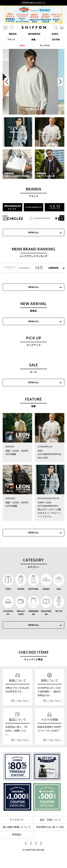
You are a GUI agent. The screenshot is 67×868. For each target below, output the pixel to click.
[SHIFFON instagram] (26, 844)
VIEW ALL (32, 232)
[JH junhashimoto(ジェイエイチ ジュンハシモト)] (38, 218)
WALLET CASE (21, 613)
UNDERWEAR (33, 613)
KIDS (55, 34)
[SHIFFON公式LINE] (36, 844)
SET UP (59, 611)
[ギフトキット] (47, 767)
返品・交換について (50, 820)
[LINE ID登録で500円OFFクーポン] (47, 797)
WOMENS (34, 34)
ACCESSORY (8, 613)
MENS (13, 34)
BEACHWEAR (46, 613)
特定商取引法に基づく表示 (50, 827)
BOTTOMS (33, 589)
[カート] (62, 27)
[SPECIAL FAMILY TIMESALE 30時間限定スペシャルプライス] (17, 767)
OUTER (21, 589)
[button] (61, 218)
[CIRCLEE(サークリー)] (14, 218)
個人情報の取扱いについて (17, 827)
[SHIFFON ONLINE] (34, 27)
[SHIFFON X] (31, 844)
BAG (59, 589)
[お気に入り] (12, 27)
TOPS (8, 589)
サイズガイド (17, 820)
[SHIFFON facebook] (41, 844)
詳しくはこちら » (21, 701)
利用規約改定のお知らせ (34, 3)
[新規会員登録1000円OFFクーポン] (17, 797)
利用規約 (17, 835)
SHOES (46, 589)
